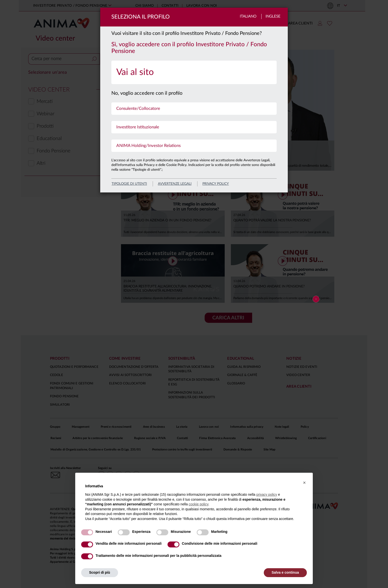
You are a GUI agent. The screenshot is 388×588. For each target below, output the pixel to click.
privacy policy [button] (267, 494)
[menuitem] (194, 72)
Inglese (273, 16)
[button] (304, 483)
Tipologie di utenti (129, 184)
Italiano (248, 16)
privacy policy (216, 184)
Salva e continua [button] (285, 572)
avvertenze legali (175, 184)
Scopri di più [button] (100, 572)
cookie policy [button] (199, 504)
